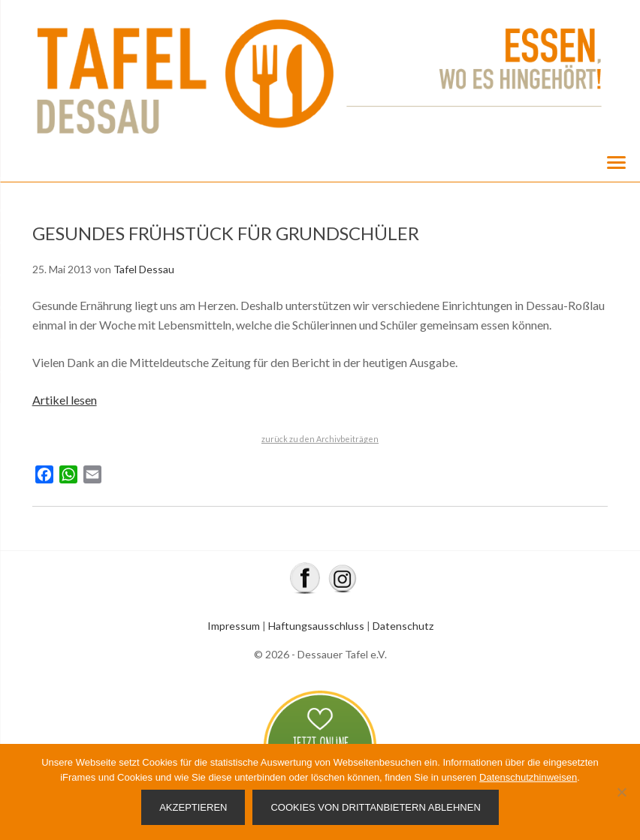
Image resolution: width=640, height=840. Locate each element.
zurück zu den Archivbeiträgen (320, 439)
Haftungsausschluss (316, 626)
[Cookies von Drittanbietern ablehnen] (621, 792)
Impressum (234, 626)
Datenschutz (403, 626)
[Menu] (616, 161)
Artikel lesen (65, 400)
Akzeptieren (193, 807)
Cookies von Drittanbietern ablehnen (375, 807)
